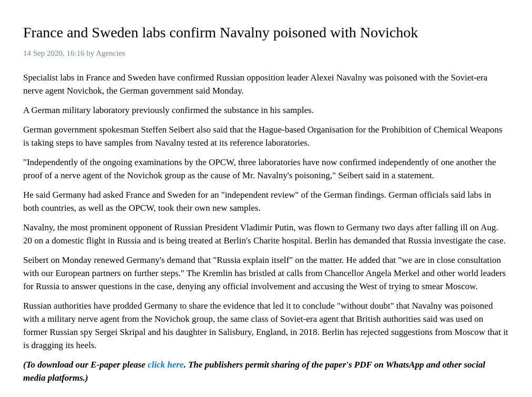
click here (166, 365)
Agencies (110, 53)
